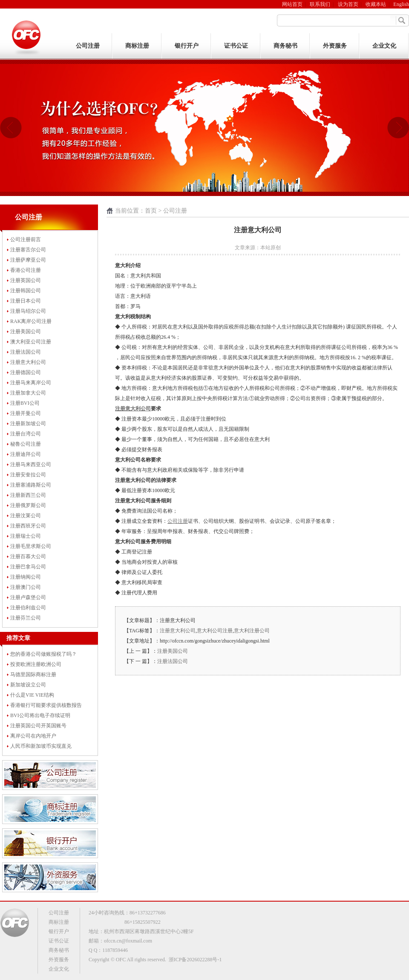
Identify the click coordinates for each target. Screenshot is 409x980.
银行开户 (187, 46)
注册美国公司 (26, 331)
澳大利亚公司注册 (31, 342)
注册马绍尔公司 (28, 311)
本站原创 (271, 248)
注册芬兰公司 (26, 618)
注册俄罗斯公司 (28, 505)
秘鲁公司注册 (26, 444)
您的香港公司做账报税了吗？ (43, 654)
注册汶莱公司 (26, 516)
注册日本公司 (26, 301)
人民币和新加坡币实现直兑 (41, 746)
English (401, 4)
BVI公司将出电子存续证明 (40, 715)
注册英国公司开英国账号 (38, 726)
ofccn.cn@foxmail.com (128, 941)
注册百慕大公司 (28, 556)
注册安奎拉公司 (28, 475)
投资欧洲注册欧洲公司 (36, 664)
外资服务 (335, 46)
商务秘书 (285, 46)
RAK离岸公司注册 (31, 321)
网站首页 (292, 4)
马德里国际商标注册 (33, 674)
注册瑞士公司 (26, 536)
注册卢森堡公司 (28, 597)
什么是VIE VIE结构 (32, 695)
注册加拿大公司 (28, 393)
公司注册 (88, 46)
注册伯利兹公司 (28, 608)
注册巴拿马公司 (28, 567)
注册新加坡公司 (28, 424)
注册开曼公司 (26, 413)
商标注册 (137, 46)
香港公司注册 (26, 270)
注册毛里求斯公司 (31, 546)
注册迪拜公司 (26, 454)
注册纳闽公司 (26, 577)
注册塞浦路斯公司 (31, 485)
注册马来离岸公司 (31, 383)
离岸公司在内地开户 (33, 736)
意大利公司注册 (215, 631)
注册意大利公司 (28, 362)
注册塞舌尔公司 (28, 250)
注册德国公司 (26, 372)
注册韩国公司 (26, 291)
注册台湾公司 (26, 434)
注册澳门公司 (26, 587)
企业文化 (384, 46)
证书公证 (236, 46)
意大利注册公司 (252, 631)
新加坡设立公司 (28, 685)
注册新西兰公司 (28, 495)
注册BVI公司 (25, 403)
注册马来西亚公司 (31, 464)
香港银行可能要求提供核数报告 (46, 705)
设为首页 (348, 4)
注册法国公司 (26, 352)
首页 (151, 211)
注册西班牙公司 (28, 526)
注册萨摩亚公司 (28, 260)
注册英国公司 (26, 280)
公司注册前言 (26, 239)
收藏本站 (376, 4)
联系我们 (320, 4)
